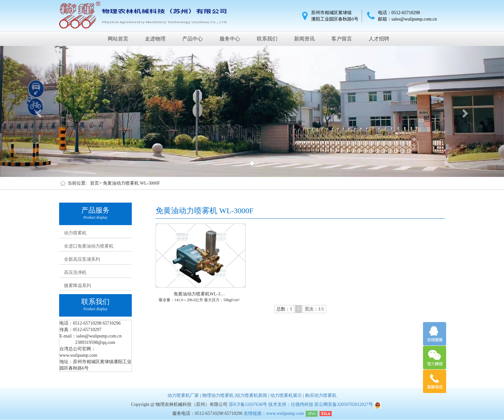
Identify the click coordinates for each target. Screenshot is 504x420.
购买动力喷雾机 (321, 395)
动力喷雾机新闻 (251, 395)
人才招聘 (379, 39)
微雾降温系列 (77, 286)
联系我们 (267, 39)
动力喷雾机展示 (286, 395)
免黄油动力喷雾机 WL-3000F (131, 183)
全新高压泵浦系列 (82, 259)
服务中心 (230, 39)
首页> (96, 183)
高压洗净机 (75, 272)
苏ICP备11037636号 (248, 404)
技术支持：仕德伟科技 (291, 404)
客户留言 (342, 39)
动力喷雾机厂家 (183, 395)
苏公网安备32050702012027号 (344, 404)
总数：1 (284, 309)
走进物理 (155, 39)
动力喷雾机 (75, 233)
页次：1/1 (314, 309)
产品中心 (193, 39)
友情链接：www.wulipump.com (274, 413)
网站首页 (118, 39)
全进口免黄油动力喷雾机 (89, 246)
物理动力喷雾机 (218, 395)
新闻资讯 (304, 39)
